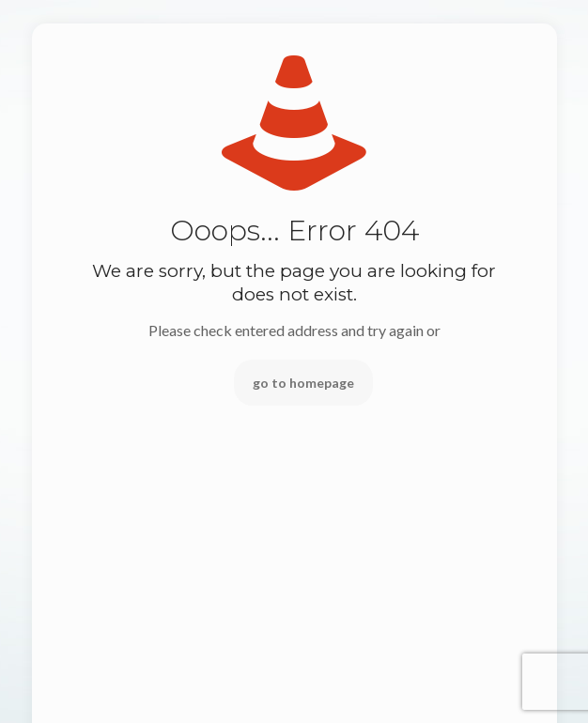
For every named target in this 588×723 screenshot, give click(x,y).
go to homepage (303, 383)
